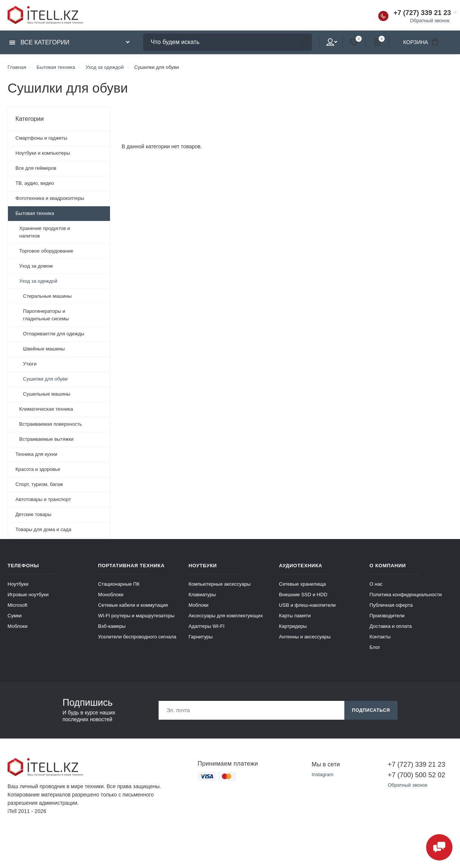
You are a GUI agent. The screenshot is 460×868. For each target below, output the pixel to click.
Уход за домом (36, 266)
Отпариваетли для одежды (54, 334)
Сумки (15, 616)
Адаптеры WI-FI (206, 626)
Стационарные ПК (119, 584)
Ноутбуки (18, 584)
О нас (376, 584)
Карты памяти (295, 616)
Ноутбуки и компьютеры (43, 153)
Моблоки (18, 626)
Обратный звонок (430, 21)
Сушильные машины (47, 394)
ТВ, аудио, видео (35, 183)
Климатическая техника (46, 409)
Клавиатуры (202, 595)
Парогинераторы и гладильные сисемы (46, 315)
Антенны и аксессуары (305, 637)
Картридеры (293, 626)
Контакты (380, 637)
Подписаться (371, 710)
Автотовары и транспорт (43, 499)
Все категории (39, 42)
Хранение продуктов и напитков (45, 232)
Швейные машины (44, 349)
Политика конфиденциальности (406, 595)
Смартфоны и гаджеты (41, 138)
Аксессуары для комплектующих (225, 616)
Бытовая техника (35, 213)
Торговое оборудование (46, 251)
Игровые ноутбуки (28, 595)
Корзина (423, 42)
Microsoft (18, 605)
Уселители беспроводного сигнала (137, 637)
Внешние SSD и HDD (303, 595)
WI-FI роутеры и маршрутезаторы (136, 616)
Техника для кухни (36, 454)
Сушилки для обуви (45, 379)
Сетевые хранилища (303, 584)
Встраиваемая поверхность (50, 424)
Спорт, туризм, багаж (39, 484)
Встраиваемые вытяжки (46, 439)
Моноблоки (111, 595)
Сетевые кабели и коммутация (133, 605)
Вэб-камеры (112, 626)
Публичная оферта (391, 605)
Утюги (30, 364)
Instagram (322, 774)
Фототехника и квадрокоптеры (50, 198)
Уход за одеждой (38, 281)
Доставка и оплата (391, 626)
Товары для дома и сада (43, 529)
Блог (375, 647)
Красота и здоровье (38, 469)
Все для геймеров (36, 168)
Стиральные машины (47, 296)
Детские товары (33, 514)
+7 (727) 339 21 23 (422, 13)
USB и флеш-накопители (307, 605)
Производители (387, 616)
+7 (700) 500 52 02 (416, 775)
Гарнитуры (200, 637)
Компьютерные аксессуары (219, 584)
